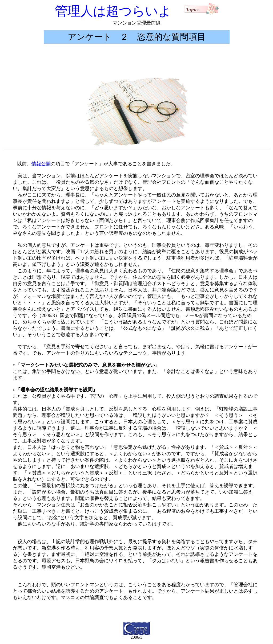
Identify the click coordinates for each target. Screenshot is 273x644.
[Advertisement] (136, 60)
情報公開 (41, 164)
